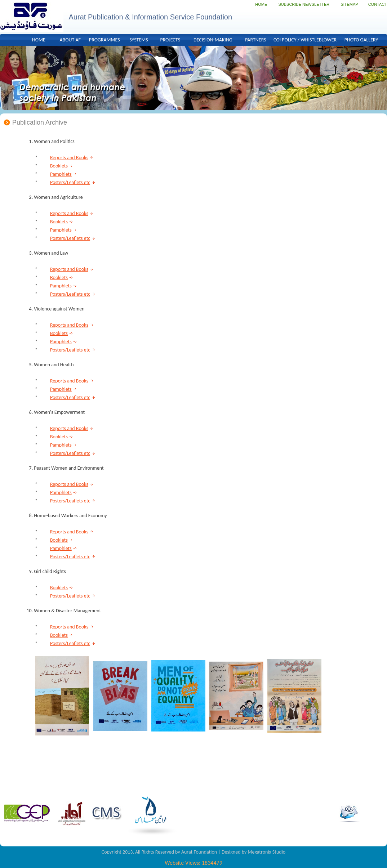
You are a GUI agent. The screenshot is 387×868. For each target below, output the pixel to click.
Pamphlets (61, 174)
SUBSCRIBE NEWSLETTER (304, 4)
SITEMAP (349, 4)
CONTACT (378, 4)
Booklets (59, 166)
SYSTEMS (139, 40)
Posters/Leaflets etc (70, 182)
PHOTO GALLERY (361, 40)
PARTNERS (255, 40)
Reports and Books (69, 158)
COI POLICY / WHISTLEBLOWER (305, 40)
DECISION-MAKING (213, 40)
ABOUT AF (70, 40)
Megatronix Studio (266, 852)
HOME (261, 4)
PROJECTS (170, 40)
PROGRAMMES (104, 40)
